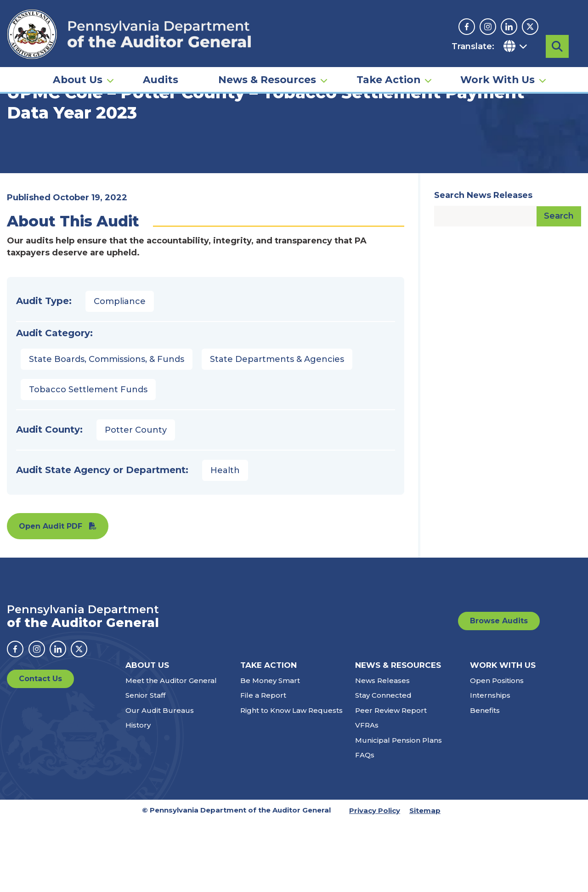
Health (225, 541)
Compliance (120, 372)
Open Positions (497, 751)
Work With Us (498, 76)
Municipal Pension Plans (399, 811)
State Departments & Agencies (277, 430)
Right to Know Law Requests (291, 781)
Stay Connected (383, 766)
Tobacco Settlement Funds (88, 460)
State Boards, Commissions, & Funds (107, 430)
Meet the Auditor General (171, 751)
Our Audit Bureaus (160, 781)
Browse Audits (499, 692)
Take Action (388, 76)
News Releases (382, 751)
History (138, 796)
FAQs (365, 826)
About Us (78, 76)
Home (20, 140)
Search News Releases (483, 266)
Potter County (136, 501)
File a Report (263, 766)
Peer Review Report (391, 781)
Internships (490, 766)
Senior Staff (145, 766)
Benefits (485, 781)
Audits (161, 76)
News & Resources (267, 76)
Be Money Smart (270, 751)
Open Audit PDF (51, 597)
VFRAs (367, 796)
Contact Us (40, 749)
